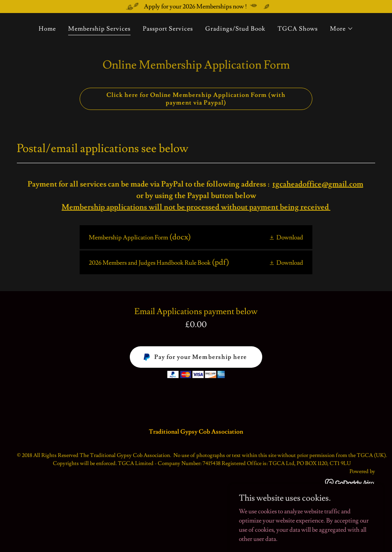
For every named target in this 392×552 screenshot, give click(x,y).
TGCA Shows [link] (298, 29)
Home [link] (47, 29)
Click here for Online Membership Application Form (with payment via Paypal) (196, 99)
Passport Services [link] (168, 29)
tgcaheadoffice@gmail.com (318, 184)
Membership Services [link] (99, 29)
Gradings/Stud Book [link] (235, 29)
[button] (342, 29)
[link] (196, 237)
